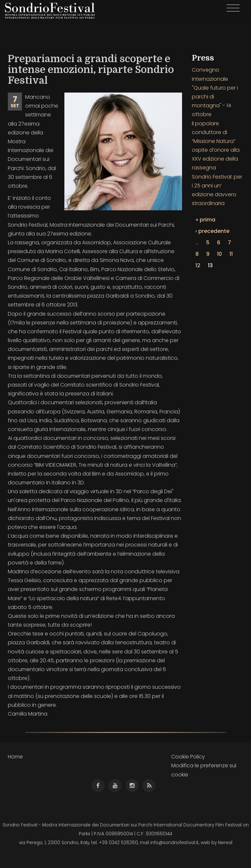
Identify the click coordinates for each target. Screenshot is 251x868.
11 (231, 254)
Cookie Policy (188, 757)
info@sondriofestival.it (175, 843)
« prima (206, 220)
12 (198, 265)
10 (219, 254)
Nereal (225, 843)
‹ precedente (212, 231)
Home (15, 757)
